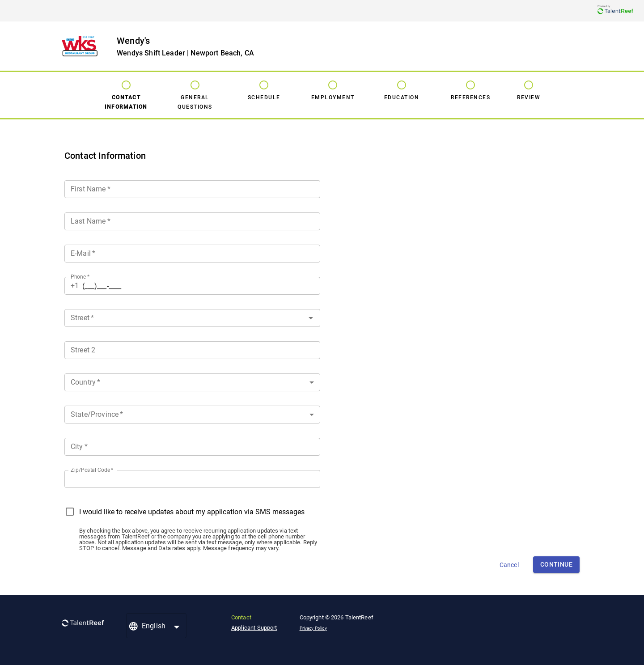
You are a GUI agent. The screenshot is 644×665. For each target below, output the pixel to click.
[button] (192, 382)
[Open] (311, 318)
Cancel (509, 565)
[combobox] (192, 316)
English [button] (154, 626)
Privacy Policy (313, 628)
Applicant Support (254, 628)
